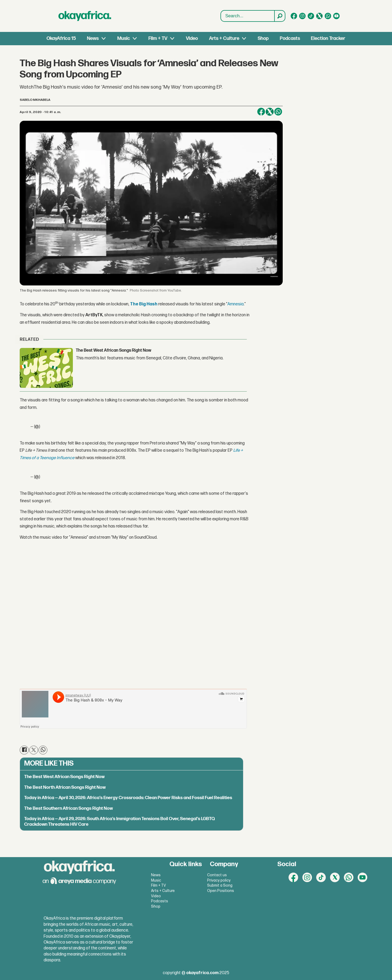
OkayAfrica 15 (61, 38)
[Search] (280, 16)
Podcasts (290, 38)
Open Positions (221, 891)
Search (221, 11)
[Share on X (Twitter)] (270, 112)
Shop (263, 38)
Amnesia (235, 304)
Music (124, 38)
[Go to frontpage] (85, 16)
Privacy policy (219, 880)
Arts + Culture (224, 38)
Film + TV (158, 38)
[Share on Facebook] (261, 112)
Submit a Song (220, 885)
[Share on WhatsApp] (278, 112)
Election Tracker (328, 38)
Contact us (217, 875)
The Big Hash (144, 304)
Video (192, 38)
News (93, 38)
